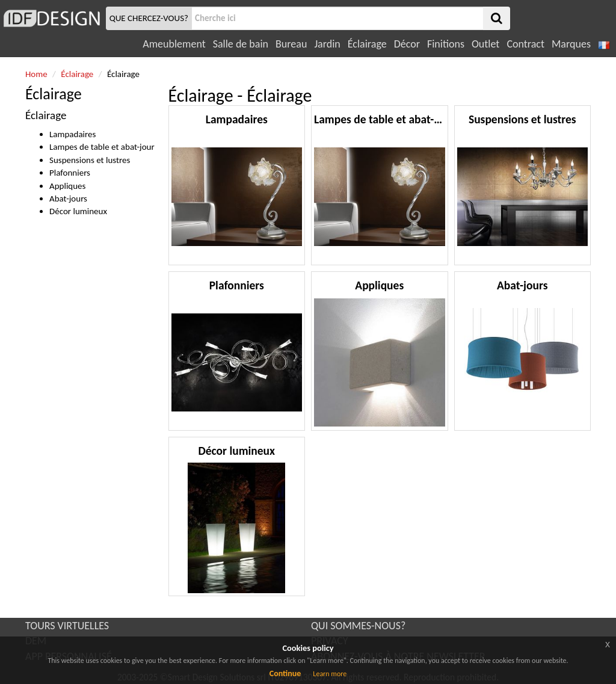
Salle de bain (241, 44)
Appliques (67, 186)
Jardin (327, 44)
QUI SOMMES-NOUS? (358, 626)
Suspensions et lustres (90, 160)
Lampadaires (72, 134)
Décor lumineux (78, 211)
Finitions (446, 44)
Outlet (485, 44)
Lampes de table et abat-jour (102, 147)
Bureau (291, 44)
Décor (407, 44)
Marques (571, 44)
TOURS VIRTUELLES (67, 626)
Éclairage (367, 44)
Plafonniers (70, 173)
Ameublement (174, 44)
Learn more (330, 674)
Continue (285, 673)
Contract (525, 44)
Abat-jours (68, 199)
